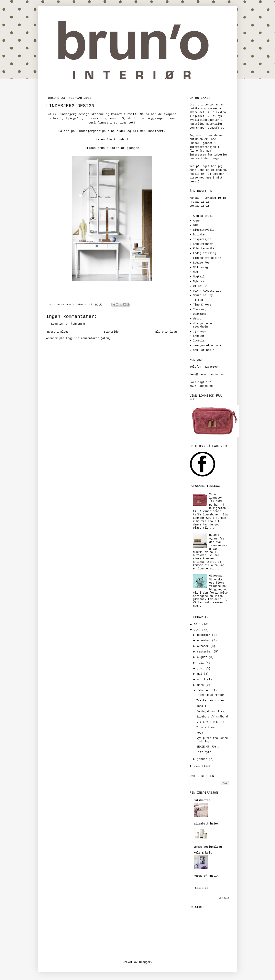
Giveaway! (217, 576)
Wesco (197, 319)
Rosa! (201, 733)
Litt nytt (204, 752)
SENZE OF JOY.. (208, 747)
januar (203, 759)
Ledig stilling (205, 253)
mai (200, 674)
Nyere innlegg (58, 332)
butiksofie (202, 800)
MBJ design (201, 267)
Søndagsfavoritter (210, 711)
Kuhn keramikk (204, 249)
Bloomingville (204, 230)
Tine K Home (202, 305)
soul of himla (204, 350)
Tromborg (200, 309)
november (204, 641)
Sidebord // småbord (212, 717)
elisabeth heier (206, 824)
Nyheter (199, 281)
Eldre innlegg (166, 332)
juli (201, 663)
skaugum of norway (207, 345)
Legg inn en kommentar (68, 324)
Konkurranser (203, 244)
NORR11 (214, 535)
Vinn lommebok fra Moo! (216, 498)
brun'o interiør (77, 305)
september (205, 652)
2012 (198, 766)
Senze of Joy (203, 295)
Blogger (145, 962)
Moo (196, 272)
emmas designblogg (208, 847)
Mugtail (199, 277)
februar (204, 691)
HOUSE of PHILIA (206, 876)
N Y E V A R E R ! (210, 722)
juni (201, 668)
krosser (199, 336)
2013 (198, 630)
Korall (201, 706)
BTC (196, 225)
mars (201, 685)
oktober (204, 646)
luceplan (200, 341)
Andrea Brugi (203, 216)
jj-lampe (200, 331)
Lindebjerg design (207, 258)
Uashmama (200, 314)
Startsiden (112, 332)
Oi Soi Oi (201, 286)
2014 (198, 625)
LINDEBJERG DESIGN (210, 695)
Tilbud (198, 300)
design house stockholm (203, 325)
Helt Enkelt (203, 853)
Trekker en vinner (210, 701)
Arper (197, 221)
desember (204, 635)
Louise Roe (201, 263)
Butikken (200, 235)
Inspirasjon (202, 239)
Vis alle (224, 898)
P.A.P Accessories (207, 291)
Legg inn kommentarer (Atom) (88, 338)
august (203, 657)
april (202, 680)
